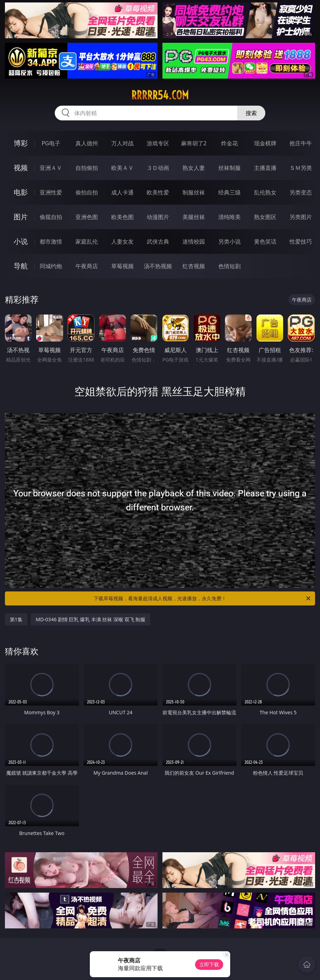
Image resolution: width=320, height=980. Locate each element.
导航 (21, 266)
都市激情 (51, 241)
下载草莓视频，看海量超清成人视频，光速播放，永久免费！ (203, 598)
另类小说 (229, 241)
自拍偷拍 (87, 168)
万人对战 (122, 143)
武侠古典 (158, 241)
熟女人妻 (194, 168)
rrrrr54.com (160, 95)
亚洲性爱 (51, 192)
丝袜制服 (229, 168)
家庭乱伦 (87, 241)
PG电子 (51, 143)
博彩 (21, 143)
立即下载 (209, 964)
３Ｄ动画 (158, 168)
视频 (21, 168)
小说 (21, 241)
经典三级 (229, 192)
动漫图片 (158, 217)
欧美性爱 (158, 192)
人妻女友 (122, 241)
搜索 (251, 113)
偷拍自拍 (87, 192)
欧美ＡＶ (122, 168)
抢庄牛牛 (301, 143)
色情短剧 (229, 266)
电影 (21, 192)
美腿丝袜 (194, 217)
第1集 (16, 619)
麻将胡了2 (194, 143)
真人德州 (87, 143)
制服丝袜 (194, 192)
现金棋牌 (265, 143)
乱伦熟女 (265, 192)
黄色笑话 (265, 241)
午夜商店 (87, 266)
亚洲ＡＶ (51, 168)
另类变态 (301, 192)
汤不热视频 (158, 266)
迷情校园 (194, 241)
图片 (21, 217)
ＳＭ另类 (301, 168)
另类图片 (301, 217)
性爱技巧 (301, 241)
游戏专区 (158, 143)
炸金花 (229, 143)
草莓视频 (122, 266)
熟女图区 (265, 217)
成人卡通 (122, 192)
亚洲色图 (87, 217)
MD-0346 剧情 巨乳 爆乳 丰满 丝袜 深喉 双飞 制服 (91, 619)
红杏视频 (194, 266)
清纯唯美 (229, 217)
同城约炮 (51, 266)
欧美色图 (122, 217)
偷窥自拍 (51, 217)
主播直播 (265, 168)
